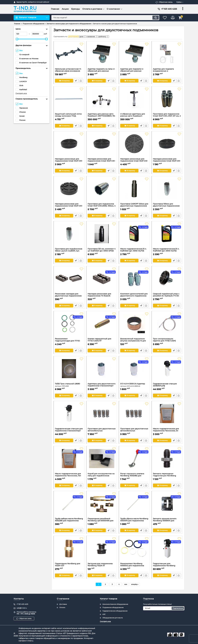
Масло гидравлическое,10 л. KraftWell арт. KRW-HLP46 (134, 252)
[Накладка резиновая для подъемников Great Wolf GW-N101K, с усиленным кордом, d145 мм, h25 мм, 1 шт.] (102, 146)
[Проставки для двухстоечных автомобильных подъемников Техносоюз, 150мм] (102, 416)
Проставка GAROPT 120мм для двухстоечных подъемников (134, 207)
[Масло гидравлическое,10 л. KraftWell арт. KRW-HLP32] (167, 236)
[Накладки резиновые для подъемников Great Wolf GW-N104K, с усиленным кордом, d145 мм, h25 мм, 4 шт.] (69, 146)
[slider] (17, 39)
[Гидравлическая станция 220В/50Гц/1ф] (167, 371)
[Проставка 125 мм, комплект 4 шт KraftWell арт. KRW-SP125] (102, 236)
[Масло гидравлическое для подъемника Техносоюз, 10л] (69, 461)
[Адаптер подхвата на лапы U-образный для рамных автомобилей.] (102, 56)
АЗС (104, 614)
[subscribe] (164, 608)
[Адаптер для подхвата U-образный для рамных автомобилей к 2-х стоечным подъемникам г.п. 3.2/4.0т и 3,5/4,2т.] (134, 56)
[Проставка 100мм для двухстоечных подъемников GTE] (167, 191)
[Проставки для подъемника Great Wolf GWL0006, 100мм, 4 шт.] (102, 191)
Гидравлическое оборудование (115, 611)
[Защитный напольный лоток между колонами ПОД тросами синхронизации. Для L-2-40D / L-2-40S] (69, 101)
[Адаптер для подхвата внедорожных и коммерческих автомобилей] (167, 56)
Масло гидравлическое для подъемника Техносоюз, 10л (69, 477)
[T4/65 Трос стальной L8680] (69, 371)
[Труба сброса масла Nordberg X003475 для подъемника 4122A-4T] (134, 506)
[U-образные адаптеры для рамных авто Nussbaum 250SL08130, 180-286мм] (134, 101)
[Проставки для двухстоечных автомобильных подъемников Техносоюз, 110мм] (134, 416)
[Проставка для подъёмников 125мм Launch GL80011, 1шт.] (69, 236)
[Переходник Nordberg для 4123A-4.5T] (69, 551)
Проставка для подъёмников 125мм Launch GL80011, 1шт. (69, 252)
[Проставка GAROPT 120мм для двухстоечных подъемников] (134, 191)
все (126, 585)
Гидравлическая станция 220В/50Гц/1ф (167, 387)
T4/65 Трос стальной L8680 (69, 386)
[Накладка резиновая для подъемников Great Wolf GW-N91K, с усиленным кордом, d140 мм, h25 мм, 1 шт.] (167, 146)
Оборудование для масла (113, 618)
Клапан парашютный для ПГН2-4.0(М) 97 (102, 342)
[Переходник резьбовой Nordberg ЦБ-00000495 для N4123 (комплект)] (102, 506)
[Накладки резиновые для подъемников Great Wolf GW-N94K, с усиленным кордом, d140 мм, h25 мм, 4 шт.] (134, 146)
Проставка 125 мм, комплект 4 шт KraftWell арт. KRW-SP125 (102, 252)
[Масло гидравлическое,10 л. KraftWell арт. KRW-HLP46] (134, 236)
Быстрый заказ (76, 81)
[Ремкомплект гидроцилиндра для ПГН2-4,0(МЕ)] (69, 326)
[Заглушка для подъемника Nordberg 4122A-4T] (102, 551)
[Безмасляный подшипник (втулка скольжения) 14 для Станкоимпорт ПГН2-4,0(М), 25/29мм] (134, 326)
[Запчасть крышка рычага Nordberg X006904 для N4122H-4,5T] (167, 506)
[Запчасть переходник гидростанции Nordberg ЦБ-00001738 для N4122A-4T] (167, 461)
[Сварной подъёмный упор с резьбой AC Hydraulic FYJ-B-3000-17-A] (167, 281)
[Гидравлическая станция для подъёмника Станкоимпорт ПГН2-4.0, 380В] (69, 416)
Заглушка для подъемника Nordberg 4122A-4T (102, 566)
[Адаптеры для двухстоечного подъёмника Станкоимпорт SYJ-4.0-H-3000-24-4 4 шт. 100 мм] (102, 371)
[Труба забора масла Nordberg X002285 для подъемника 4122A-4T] (69, 506)
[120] (21, 34)
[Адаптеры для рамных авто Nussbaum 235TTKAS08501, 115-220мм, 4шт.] (102, 101)
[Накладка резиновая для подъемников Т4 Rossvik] (102, 281)
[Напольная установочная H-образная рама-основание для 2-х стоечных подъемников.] (69, 56)
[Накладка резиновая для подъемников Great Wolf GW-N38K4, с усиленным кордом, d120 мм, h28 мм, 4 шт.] (69, 191)
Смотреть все (21, 93)
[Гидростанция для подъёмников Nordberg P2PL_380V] (167, 551)
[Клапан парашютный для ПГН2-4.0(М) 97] (102, 326)
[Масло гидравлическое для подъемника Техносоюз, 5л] (167, 416)
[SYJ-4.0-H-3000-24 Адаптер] (134, 371)
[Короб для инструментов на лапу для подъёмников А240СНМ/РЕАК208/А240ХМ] (102, 461)
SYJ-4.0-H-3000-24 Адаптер (134, 386)
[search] (104, 18)
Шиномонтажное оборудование (115, 604)
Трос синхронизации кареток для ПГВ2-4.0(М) (167, 342)
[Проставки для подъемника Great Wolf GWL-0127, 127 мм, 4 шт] (167, 101)
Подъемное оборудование (113, 607)
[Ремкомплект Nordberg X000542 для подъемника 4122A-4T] (134, 551)
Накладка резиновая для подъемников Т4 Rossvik (102, 297)
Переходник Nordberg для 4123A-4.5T (69, 566)
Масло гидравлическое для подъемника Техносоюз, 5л (167, 432)
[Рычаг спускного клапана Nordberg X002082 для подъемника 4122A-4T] (134, 461)
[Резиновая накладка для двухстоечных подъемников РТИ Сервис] (69, 281)
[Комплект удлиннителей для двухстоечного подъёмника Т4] (134, 281)
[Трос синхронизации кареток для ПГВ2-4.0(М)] (167, 326)
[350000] (37, 34)
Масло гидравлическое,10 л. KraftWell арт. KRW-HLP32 (167, 252)
